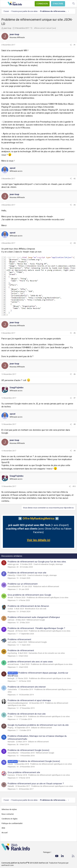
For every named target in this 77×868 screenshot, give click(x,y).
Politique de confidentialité (12, 823)
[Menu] (4, 4)
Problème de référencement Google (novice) (28, 750)
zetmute (11, 620)
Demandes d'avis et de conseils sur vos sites (47, 653)
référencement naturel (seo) (45, 28)
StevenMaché (13, 753)
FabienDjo (12, 575)
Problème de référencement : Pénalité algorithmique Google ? (36, 628)
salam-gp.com (13, 564)
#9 (75, 451)
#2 (75, 179)
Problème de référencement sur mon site (27, 573)
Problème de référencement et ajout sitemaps (29, 700)
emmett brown (13, 664)
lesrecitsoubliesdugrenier (18, 703)
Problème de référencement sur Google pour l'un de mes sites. (37, 562)
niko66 (10, 764)
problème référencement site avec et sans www (30, 662)
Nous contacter (8, 814)
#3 (75, 205)
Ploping (11, 728)
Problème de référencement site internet (27, 687)
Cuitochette (12, 690)
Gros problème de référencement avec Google (29, 595)
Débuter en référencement (41, 728)
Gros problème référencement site (24, 772)
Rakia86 (11, 786)
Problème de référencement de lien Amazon (28, 606)
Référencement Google (36, 620)
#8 (75, 424)
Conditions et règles (10, 819)
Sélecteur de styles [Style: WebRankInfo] (9, 809)
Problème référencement (19, 639)
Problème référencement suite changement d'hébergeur (34, 617)
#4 (75, 243)
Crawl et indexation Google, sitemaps (48, 564)
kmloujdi (11, 678)
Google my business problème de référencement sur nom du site (38, 725)
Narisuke (11, 742)
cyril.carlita (12, 642)
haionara (11, 775)
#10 (74, 486)
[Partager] (71, 45)
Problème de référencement (21, 650)
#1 (75, 45)
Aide (3, 828)
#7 (75, 398)
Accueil (5, 833)
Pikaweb (11, 631)
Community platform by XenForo (25, 863)
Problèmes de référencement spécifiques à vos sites (48, 598)
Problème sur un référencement (23, 584)
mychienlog (12, 653)
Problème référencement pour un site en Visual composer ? (36, 784)
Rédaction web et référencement (46, 587)
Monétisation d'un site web (36, 609)
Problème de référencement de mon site (27, 714)
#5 (75, 333)
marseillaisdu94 (14, 587)
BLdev (10, 717)
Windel (10, 598)
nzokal (10, 609)
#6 (75, 374)
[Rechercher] (74, 4)
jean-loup (8, 28)
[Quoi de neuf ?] (68, 4)
